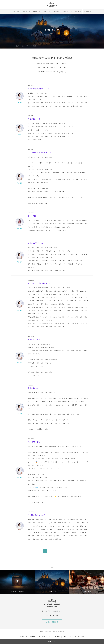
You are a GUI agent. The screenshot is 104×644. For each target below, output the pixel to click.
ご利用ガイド (27, 11)
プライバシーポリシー (47, 637)
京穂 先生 (20, 102)
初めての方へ (16, 11)
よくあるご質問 (88, 11)
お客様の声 (57, 11)
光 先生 (20, 134)
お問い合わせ (81, 637)
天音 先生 (20, 183)
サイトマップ (72, 637)
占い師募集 (58, 637)
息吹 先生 (20, 228)
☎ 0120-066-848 (52, 622)
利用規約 (22, 637)
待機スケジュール (67, 11)
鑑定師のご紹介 (37, 11)
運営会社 (65, 637)
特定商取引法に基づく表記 (33, 637)
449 (56, 551)
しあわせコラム (77, 11)
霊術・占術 (47, 11)
